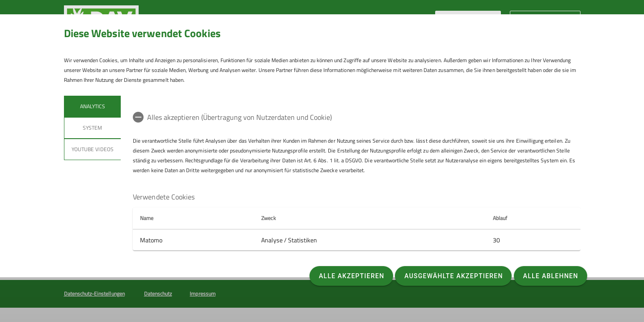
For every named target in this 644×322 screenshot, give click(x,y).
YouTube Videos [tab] (93, 149)
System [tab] (92, 128)
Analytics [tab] (92, 106)
